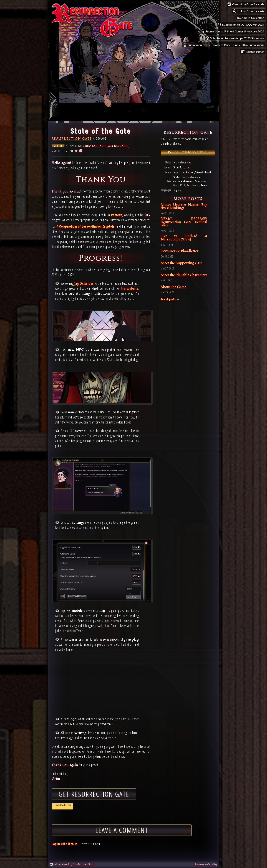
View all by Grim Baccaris (74, 864)
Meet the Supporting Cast (181, 263)
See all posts (168, 299)
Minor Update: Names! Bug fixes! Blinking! (184, 206)
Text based (193, 185)
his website (130, 289)
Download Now (62, 805)
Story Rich (179, 185)
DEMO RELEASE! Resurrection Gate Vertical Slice (184, 222)
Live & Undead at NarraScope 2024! (184, 238)
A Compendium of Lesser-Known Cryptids (85, 227)
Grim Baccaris (95, 146)
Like (58, 146)
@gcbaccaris (118, 146)
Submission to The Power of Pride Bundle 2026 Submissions (224, 45)
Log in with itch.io (64, 844)
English (177, 190)
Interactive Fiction (183, 173)
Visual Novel (203, 173)
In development (182, 163)
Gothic (177, 178)
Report (91, 864)
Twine (205, 185)
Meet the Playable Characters (184, 275)
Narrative (201, 182)
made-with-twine (183, 182)
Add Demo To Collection (188, 152)
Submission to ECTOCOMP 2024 (241, 25)
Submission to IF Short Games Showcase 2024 (233, 31)
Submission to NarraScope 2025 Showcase (235, 38)
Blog (215, 864)
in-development (192, 178)
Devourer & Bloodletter (180, 251)
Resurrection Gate (72, 139)
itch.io (57, 864)
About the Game (173, 287)
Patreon (117, 215)
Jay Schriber (84, 284)
